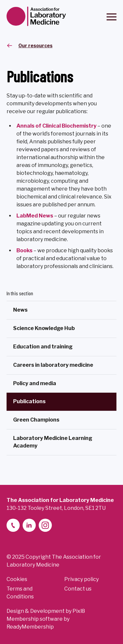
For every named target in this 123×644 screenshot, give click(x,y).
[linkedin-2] (29, 525)
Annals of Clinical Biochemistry (56, 126)
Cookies (17, 579)
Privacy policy (82, 579)
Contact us (78, 589)
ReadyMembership (30, 627)
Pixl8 (79, 611)
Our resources (35, 45)
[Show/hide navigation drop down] (112, 17)
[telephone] (13, 525)
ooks (26, 250)
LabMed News (35, 216)
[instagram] (45, 525)
